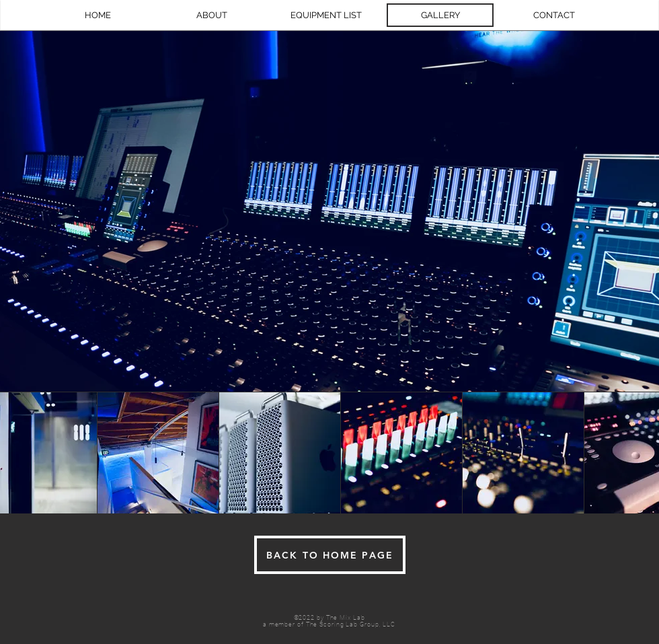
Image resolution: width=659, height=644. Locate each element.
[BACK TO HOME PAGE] (330, 555)
